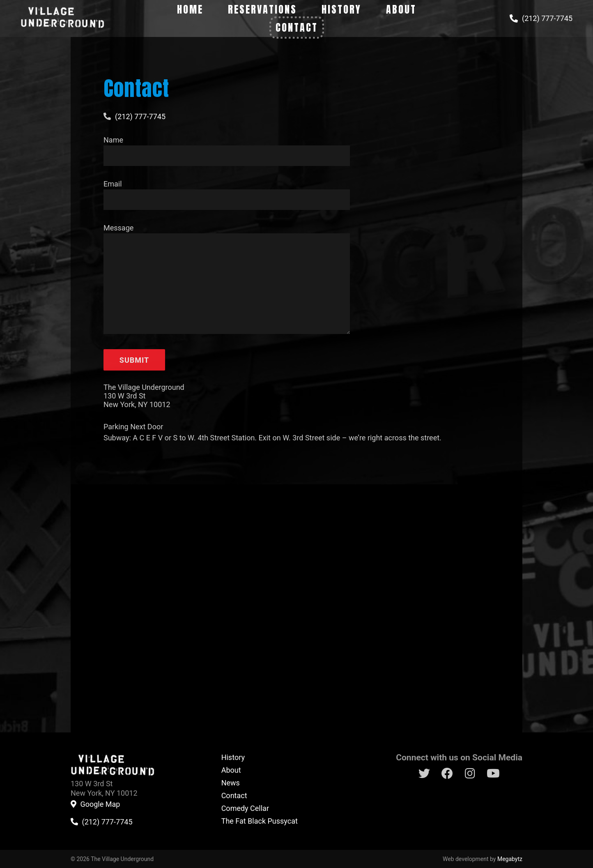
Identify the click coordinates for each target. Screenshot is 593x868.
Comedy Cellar (245, 808)
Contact (297, 28)
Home (190, 9)
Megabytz (510, 859)
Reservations (262, 9)
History (341, 9)
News (231, 783)
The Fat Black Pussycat (260, 821)
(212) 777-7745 (547, 18)
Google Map (100, 804)
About (401, 9)
